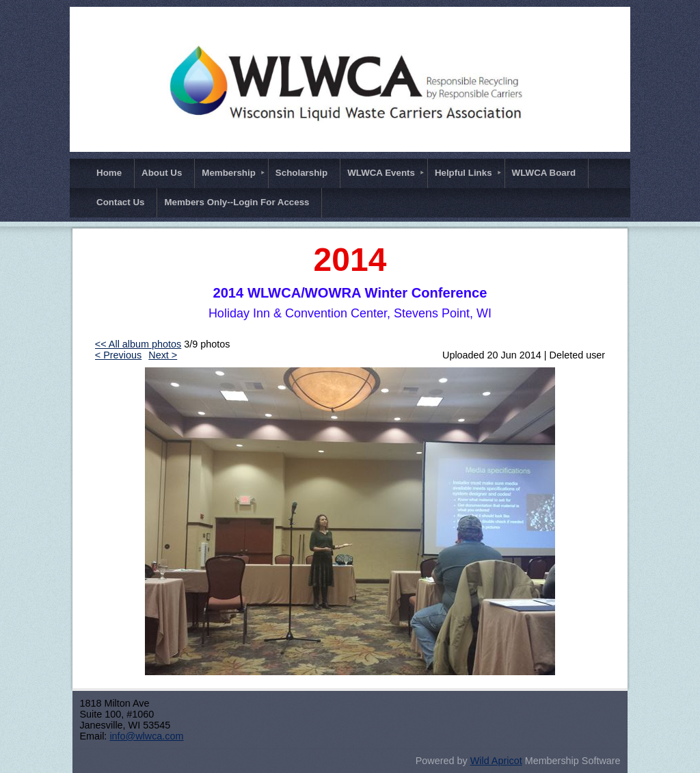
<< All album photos (138, 344)
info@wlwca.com (146, 736)
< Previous (118, 355)
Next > (163, 355)
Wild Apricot (496, 761)
